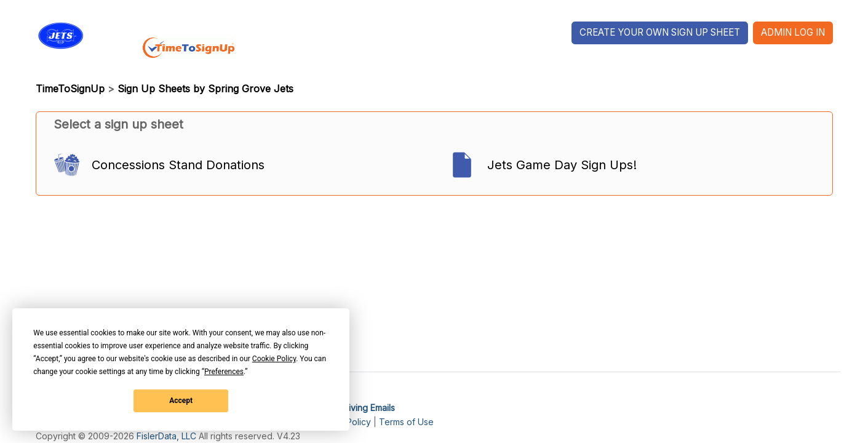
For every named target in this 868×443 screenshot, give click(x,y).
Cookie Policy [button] (274, 359)
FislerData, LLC (166, 436)
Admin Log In (793, 32)
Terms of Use (406, 422)
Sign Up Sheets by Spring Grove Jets (205, 89)
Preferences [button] (224, 372)
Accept (181, 401)
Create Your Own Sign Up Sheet (660, 32)
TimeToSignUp (70, 89)
